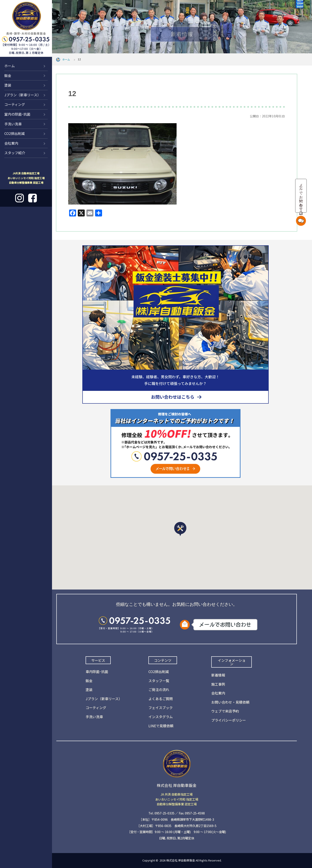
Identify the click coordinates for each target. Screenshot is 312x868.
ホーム (10, 66)
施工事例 (218, 684)
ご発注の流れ (159, 689)
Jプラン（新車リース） (23, 95)
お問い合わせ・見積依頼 (230, 702)
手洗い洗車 (13, 124)
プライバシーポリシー (229, 720)
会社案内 (11, 143)
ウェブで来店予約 (225, 711)
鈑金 (8, 75)
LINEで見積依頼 (161, 726)
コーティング (15, 104)
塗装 (8, 85)
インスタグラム (161, 717)
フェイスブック (161, 708)
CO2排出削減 (15, 133)
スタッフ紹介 (15, 153)
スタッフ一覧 (159, 681)
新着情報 (218, 675)
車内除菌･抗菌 (97, 671)
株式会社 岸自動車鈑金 (181, 860)
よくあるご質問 (161, 699)
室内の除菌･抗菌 (17, 114)
